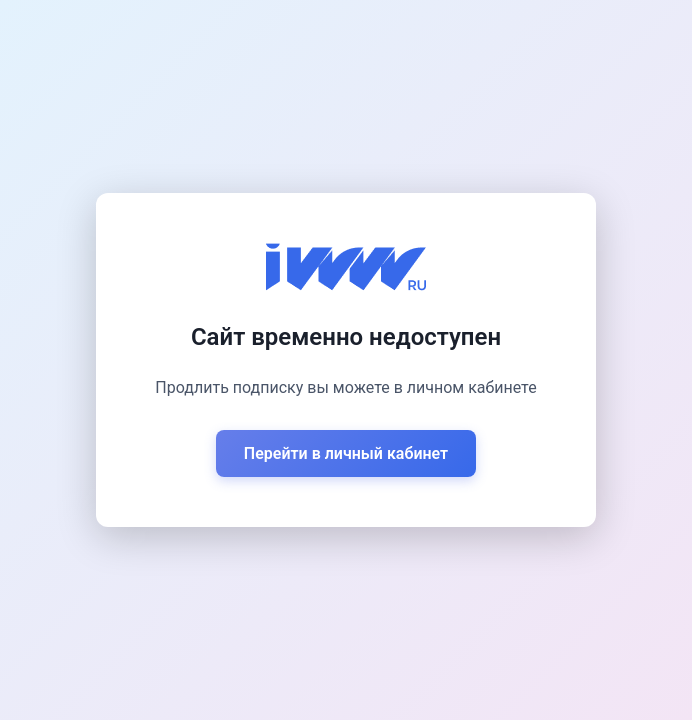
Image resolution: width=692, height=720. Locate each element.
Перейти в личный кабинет (346, 453)
